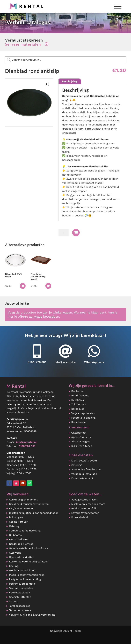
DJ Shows (78, 400)
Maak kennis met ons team (88, 504)
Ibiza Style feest (81, 446)
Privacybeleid (79, 517)
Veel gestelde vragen (84, 500)
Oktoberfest (79, 433)
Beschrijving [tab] (69, 81)
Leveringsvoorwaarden (85, 513)
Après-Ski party (81, 437)
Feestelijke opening (83, 418)
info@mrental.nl (66, 362)
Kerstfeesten (79, 422)
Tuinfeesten (79, 404)
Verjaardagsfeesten (83, 413)
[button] (48, 84)
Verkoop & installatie (84, 474)
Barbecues (78, 409)
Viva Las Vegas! (81, 442)
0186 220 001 (27, 446)
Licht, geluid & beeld (84, 461)
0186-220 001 (37, 362)
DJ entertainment (82, 478)
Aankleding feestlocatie (86, 469)
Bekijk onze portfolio (84, 508)
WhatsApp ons (94, 362)
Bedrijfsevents (80, 396)
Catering (76, 465)
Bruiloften (77, 391)
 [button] (23, 286)
